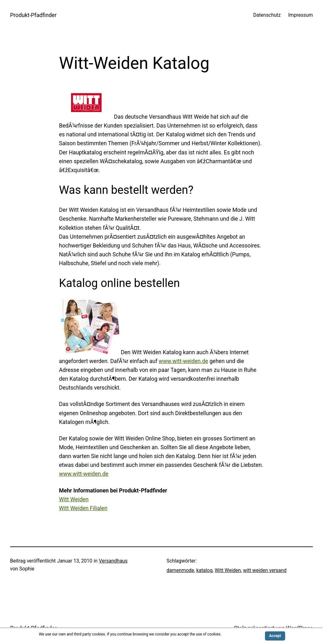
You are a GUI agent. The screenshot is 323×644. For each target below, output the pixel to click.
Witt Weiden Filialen (83, 508)
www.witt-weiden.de (183, 361)
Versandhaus (113, 561)
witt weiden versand (265, 570)
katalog (204, 570)
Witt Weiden (74, 499)
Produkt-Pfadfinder (33, 15)
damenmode (180, 570)
